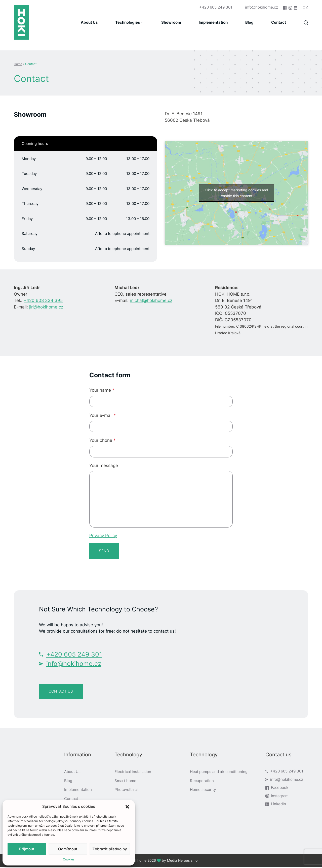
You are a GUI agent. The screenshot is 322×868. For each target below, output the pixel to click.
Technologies (128, 22)
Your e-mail (103, 415)
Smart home (125, 782)
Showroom (171, 22)
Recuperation (202, 782)
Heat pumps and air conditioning (219, 773)
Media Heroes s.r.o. (183, 862)
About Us (89, 22)
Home (18, 64)
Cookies (69, 859)
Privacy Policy (103, 536)
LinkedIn (276, 805)
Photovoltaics (127, 791)
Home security (203, 791)
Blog (249, 22)
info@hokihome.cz (261, 7)
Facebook (277, 789)
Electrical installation (133, 773)
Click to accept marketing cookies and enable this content (236, 193)
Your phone (103, 440)
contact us (62, 692)
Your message (104, 466)
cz (305, 8)
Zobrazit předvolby (110, 849)
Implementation (213, 22)
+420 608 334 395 (43, 300)
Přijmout (27, 849)
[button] (127, 807)
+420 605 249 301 (214, 7)
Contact (279, 22)
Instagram (277, 797)
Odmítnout (68, 849)
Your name (102, 390)
